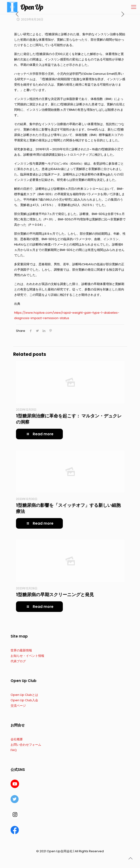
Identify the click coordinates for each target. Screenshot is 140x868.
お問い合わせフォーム (26, 745)
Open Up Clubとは (24, 695)
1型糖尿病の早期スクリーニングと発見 (55, 595)
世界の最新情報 (21, 650)
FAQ (14, 750)
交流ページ (18, 706)
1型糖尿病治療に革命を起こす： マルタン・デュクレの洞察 (69, 419)
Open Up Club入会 (24, 700)
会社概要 (17, 739)
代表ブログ (18, 661)
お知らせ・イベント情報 (27, 656)
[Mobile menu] (134, 7)
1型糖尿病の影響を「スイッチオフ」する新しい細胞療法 (68, 508)
